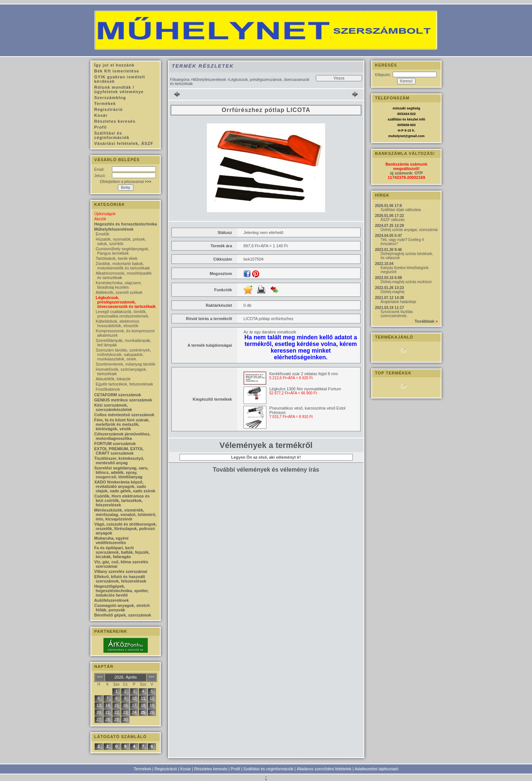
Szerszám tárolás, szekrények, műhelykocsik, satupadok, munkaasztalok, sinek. (123, 354)
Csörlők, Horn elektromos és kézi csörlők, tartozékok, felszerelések (122, 500)
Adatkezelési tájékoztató (377, 769)
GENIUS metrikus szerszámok (123, 400)
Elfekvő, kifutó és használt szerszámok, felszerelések (120, 579)
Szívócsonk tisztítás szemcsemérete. (397, 314)
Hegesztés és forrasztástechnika (126, 224)
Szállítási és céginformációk (269, 769)
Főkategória (180, 80)
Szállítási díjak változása (401, 210)
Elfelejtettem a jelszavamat (125, 182)
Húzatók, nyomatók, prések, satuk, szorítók (121, 241)
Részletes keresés (211, 769)
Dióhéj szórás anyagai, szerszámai (409, 230)
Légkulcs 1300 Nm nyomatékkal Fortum (305, 389)
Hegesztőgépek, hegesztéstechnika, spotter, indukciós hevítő (122, 591)
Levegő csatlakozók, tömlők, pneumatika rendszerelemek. (122, 314)
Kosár (186, 769)
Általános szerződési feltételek (324, 769)
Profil (236, 769)
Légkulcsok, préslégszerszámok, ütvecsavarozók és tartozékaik (126, 302)
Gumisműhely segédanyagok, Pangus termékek (122, 251)
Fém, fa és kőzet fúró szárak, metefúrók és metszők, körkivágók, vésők (122, 424)
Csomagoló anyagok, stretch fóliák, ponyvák (122, 608)
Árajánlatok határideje (398, 302)
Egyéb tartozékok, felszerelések (124, 384)
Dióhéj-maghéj (392, 292)
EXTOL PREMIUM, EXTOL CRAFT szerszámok (119, 451)
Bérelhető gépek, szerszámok (123, 615)
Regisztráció (166, 769)
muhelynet (397, 136)
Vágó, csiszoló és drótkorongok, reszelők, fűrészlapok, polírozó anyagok (125, 529)
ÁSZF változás (393, 220)
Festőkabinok (108, 389)
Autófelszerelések (112, 600)
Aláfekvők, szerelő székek (119, 292)
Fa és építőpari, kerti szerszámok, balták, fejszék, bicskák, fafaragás (122, 552)
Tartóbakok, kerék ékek (117, 258)
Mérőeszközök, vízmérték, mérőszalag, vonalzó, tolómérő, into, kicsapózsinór (125, 515)
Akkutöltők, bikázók (113, 379)
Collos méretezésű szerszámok (124, 415)
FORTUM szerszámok (115, 444)
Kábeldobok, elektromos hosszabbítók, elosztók (117, 323)
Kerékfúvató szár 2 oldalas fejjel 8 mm (304, 374)
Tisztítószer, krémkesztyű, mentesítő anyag (119, 461)
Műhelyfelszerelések (209, 80)
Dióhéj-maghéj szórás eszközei (406, 282)
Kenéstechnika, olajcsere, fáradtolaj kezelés (119, 285)
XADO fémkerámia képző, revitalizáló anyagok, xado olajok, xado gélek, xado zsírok (125, 486)
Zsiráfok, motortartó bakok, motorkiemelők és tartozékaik (123, 266)
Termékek (143, 769)
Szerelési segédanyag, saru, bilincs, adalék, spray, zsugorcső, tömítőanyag (121, 472)
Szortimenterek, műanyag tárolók (125, 364)
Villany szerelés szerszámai (121, 571)
